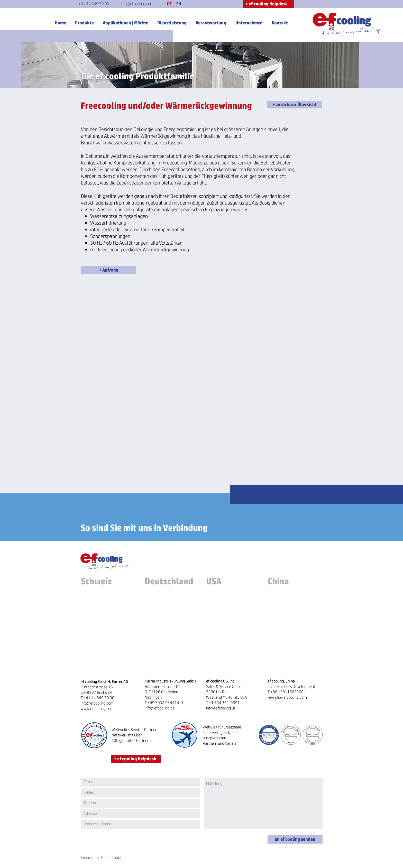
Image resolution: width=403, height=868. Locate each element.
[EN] (179, 4)
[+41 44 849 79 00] (94, 4)
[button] (169, 4)
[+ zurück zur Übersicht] (295, 105)
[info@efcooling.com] (137, 4)
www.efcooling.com (97, 709)
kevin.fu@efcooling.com (287, 697)
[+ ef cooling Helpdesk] (268, 4)
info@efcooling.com (97, 703)
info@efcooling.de (160, 708)
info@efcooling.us (221, 708)
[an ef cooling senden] (295, 839)
